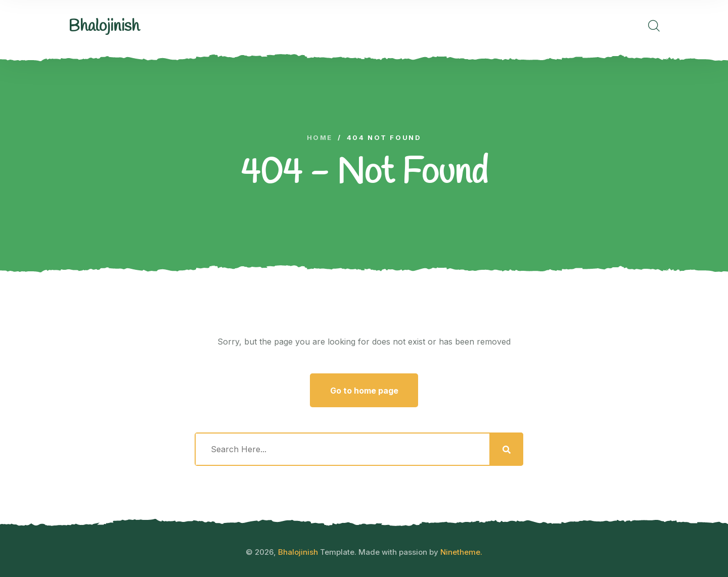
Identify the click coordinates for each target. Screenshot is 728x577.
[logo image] (104, 27)
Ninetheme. (461, 552)
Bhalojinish (298, 552)
